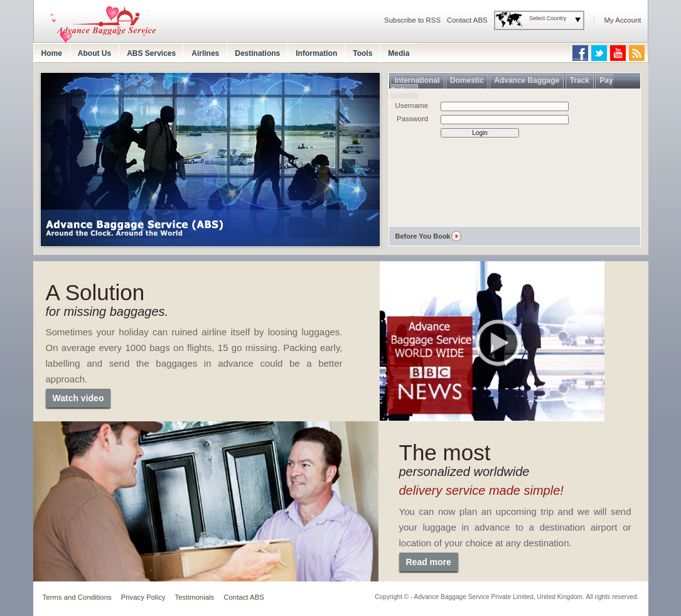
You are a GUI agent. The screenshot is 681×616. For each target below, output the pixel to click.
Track (580, 80)
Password (412, 119)
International (417, 80)
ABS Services (151, 53)
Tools (362, 53)
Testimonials (195, 597)
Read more (429, 562)
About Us (94, 53)
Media (399, 53)
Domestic (467, 80)
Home (52, 53)
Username (412, 105)
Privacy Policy (143, 597)
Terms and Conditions (77, 597)
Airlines (205, 53)
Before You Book (423, 236)
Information (316, 53)
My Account (623, 20)
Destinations (257, 53)
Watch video (78, 398)
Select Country (548, 18)
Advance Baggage (527, 80)
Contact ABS (467, 20)
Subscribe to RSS (412, 20)
